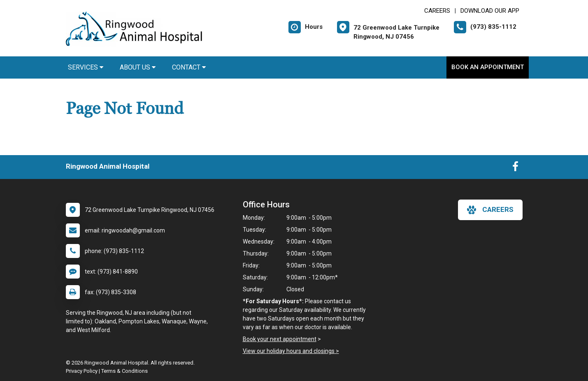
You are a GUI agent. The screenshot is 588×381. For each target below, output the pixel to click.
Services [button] (86, 67)
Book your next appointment (280, 339)
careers (490, 210)
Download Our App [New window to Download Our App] (490, 11)
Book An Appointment (488, 67)
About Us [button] (138, 67)
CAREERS (437, 11)
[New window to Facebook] (515, 168)
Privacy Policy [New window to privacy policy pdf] (82, 371)
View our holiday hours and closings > (291, 351)
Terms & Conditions (124, 371)
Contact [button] (189, 67)
